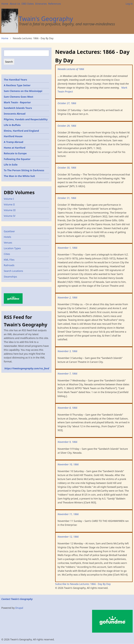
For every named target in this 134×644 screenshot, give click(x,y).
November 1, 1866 (67, 248)
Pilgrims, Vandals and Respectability (26, 119)
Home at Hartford (15, 148)
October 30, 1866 (67, 168)
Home (5, 4)
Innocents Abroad (15, 114)
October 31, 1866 (67, 198)
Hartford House (13, 136)
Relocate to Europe (15, 153)
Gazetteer (9, 231)
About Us (15, 4)
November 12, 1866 (68, 537)
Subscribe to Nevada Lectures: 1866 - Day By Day (83, 584)
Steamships (10, 277)
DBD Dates (28, 4)
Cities (7, 254)
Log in (129, 4)
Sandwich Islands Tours (18, 108)
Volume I (9, 199)
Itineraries (41, 4)
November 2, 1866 (67, 297)
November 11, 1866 (68, 514)
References (54, 4)
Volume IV (10, 216)
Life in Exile (11, 165)
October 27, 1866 (67, 103)
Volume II (9, 204)
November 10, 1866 (68, 464)
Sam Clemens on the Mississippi (23, 91)
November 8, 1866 (67, 408)
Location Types (12, 248)
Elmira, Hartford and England (21, 131)
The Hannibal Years (15, 80)
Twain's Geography (46, 19)
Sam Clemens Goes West (19, 97)
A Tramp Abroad (14, 142)
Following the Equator (17, 159)
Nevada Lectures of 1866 (71, 69)
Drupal (19, 608)
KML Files (9, 260)
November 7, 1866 (67, 374)
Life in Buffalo (12, 125)
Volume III (10, 210)
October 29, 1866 (67, 126)
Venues (8, 243)
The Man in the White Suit (19, 176)
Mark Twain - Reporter (17, 102)
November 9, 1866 (67, 442)
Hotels (7, 237)
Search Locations (13, 271)
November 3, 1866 (67, 351)
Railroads (9, 265)
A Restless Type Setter (17, 85)
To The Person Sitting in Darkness (24, 170)
